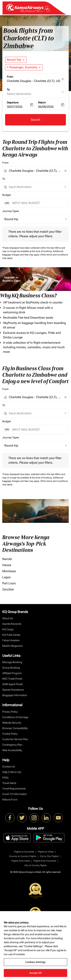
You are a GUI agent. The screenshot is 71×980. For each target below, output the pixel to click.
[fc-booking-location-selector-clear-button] (63, 79)
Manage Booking (12, 662)
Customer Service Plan (15, 739)
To (8, 90)
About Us (8, 618)
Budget (6, 195)
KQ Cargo (8, 629)
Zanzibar (8, 589)
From (10, 77)
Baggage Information (15, 695)
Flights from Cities (21, 861)
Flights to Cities (46, 852)
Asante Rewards (12, 624)
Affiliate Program (12, 673)
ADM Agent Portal (12, 684)
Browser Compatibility (15, 728)
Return (42, 102)
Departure (13, 102)
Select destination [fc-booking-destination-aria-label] (19, 94)
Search (36, 120)
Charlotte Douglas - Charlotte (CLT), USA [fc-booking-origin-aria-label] (34, 81)
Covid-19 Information (15, 794)
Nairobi (7, 559)
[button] (24, 67)
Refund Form (10, 800)
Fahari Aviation (11, 640)
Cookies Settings (35, 962)
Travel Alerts (9, 783)
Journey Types (11, 211)
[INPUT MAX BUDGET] (38, 203)
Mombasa (9, 571)
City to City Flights (49, 856)
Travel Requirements (14, 789)
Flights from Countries (45, 861)
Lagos (6, 577)
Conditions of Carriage (15, 717)
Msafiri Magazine (12, 646)
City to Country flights (35, 865)
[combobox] (35, 171)
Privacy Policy (10, 712)
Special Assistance (13, 690)
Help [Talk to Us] (12, 772)
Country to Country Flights (23, 856)
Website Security (12, 723)
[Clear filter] (65, 171)
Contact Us (9, 767)
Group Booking (11, 668)
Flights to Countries (24, 852)
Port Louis (9, 583)
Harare (7, 565)
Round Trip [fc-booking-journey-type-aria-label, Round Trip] (14, 60)
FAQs (5, 778)
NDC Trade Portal (12, 679)
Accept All (36, 973)
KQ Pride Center (11, 635)
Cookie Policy (10, 734)
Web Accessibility (12, 750)
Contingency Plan (12, 745)
